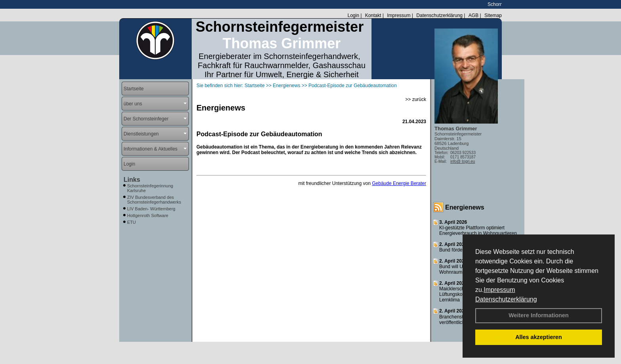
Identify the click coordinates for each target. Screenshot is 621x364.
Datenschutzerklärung (506, 299)
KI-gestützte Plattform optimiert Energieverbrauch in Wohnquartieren (478, 231)
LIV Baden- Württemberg (151, 209)
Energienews (465, 207)
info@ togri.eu (463, 161)
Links (132, 180)
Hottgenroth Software (148, 215)
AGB (473, 15)
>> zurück (416, 99)
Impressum (499, 290)
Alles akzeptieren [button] (539, 337)
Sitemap (493, 15)
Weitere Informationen (539, 315)
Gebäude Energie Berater (399, 183)
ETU (131, 222)
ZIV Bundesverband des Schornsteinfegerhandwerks (154, 200)
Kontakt (373, 15)
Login (353, 15)
